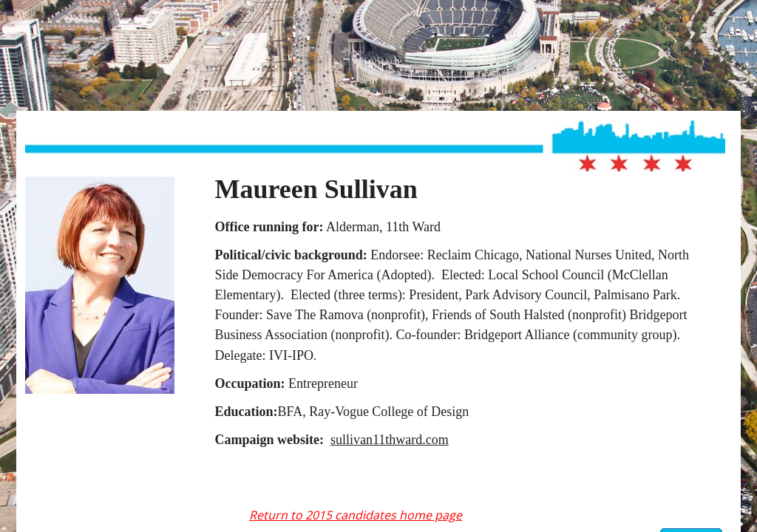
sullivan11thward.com (390, 440)
